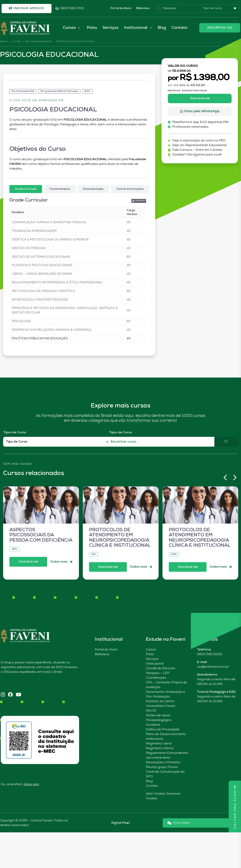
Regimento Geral (159, 744)
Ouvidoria (153, 725)
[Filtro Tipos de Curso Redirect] (56, 442)
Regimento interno (160, 749)
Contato (179, 28)
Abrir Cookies (156, 794)
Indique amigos (27, 8)
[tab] (26, 190)
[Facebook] (10, 696)
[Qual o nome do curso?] (162, 442)
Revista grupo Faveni (162, 768)
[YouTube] (19, 696)
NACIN (151, 711)
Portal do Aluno (121, 9)
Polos (92, 28)
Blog (162, 28)
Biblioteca (143, 9)
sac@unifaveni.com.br (213, 667)
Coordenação (156, 678)
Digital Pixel (120, 824)
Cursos (16, 42)
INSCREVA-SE (220, 28)
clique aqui (31, 785)
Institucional (155, 664)
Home (4, 42)
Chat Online (179, 824)
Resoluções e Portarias (163, 763)
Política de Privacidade (163, 730)
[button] (225, 478)
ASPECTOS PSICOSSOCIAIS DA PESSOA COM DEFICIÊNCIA (41, 536)
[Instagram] (3, 696)
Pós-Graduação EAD (39, 42)
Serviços (111, 28)
